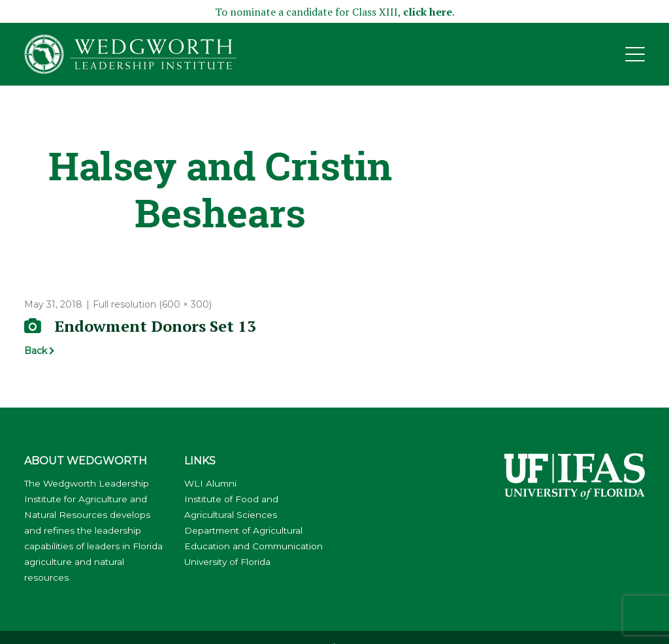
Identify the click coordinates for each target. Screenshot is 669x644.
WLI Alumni (210, 483)
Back (36, 351)
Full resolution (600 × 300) (152, 304)
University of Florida (227, 562)
